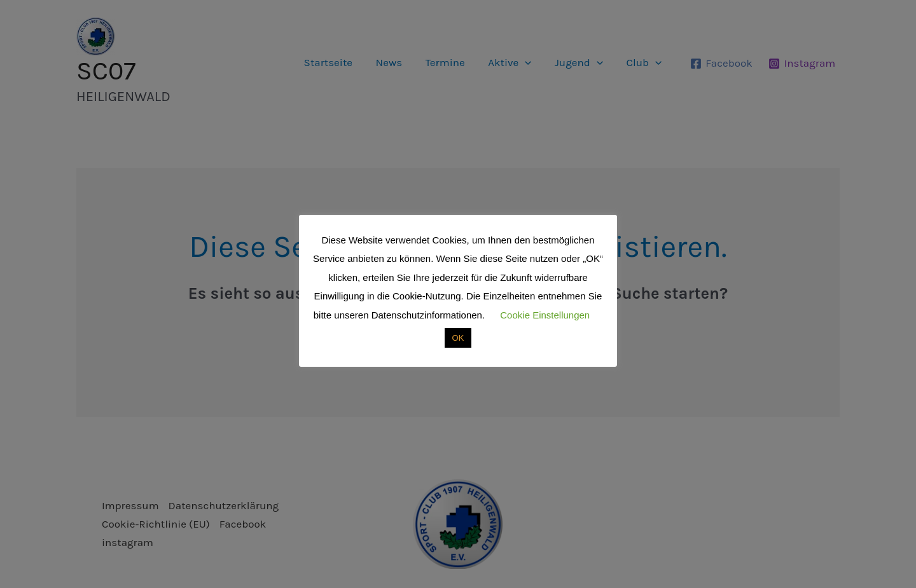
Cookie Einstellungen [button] (545, 315)
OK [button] (458, 338)
